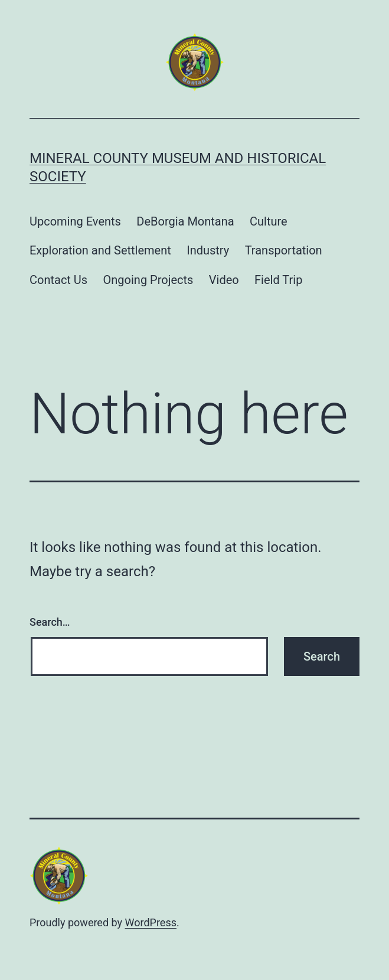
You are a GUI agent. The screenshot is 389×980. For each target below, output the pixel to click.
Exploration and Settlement (100, 250)
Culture (269, 221)
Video (224, 280)
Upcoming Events (75, 221)
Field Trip (278, 280)
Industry (208, 250)
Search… (50, 622)
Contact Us (58, 280)
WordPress (151, 922)
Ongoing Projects (148, 280)
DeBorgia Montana (185, 221)
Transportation (284, 250)
